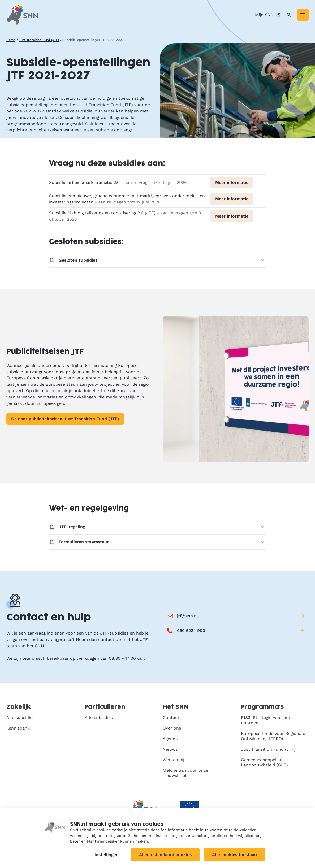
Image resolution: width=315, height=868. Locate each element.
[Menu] (303, 15)
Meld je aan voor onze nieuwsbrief (185, 773)
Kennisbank (18, 728)
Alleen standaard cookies (165, 855)
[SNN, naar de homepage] (22, 15)
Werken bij (173, 760)
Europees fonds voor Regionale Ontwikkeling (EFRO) (273, 736)
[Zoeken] (289, 15)
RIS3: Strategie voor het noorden (266, 720)
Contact (171, 717)
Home (11, 40)
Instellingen (107, 855)
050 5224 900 (236, 631)
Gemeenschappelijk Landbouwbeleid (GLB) (264, 762)
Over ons (172, 728)
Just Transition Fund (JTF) (39, 40)
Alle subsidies (20, 717)
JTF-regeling (157, 527)
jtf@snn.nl (236, 616)
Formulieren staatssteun (157, 542)
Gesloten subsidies (157, 260)
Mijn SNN (268, 15)
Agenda (170, 739)
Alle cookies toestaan (234, 855)
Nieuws (170, 749)
